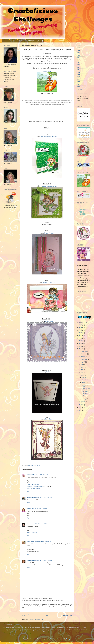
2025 (81, 328)
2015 (81, 407)
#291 (78, 75)
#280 (78, 48)
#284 (78, 58)
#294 (78, 82)
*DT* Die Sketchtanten (34, 488)
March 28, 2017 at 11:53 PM (44, 560)
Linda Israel (30, 541)
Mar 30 (84, 380)
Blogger (69, 639)
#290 (78, 72)
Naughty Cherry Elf (49, 282)
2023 (81, 333)
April (82, 372)
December (84, 351)
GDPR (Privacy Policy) (35, 41)
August (83, 362)
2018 (81, 346)
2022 (81, 336)
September (84, 359)
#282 (78, 53)
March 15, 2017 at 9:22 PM (40, 474)
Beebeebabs (31, 497)
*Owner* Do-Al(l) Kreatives (35, 487)
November (84, 354)
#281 (78, 50)
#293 (78, 79)
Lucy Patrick (31, 560)
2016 (81, 405)
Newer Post (27, 615)
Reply (28, 491)
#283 (78, 55)
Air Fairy (49, 372)
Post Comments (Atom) (37, 619)
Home (6, 41)
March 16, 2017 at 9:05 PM (44, 497)
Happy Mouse (49, 233)
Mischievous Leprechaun (49, 137)
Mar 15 (84, 383)
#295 (78, 84)
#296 (78, 87)
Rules (13, 41)
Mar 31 (84, 377)
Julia (28, 509)
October (83, 356)
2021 (81, 338)
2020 (81, 341)
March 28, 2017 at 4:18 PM (39, 524)
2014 (81, 410)
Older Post (68, 615)
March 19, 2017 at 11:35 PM (39, 509)
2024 (81, 330)
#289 (78, 70)
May (82, 370)
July (82, 364)
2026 (81, 325)
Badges (21, 41)
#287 (78, 65)
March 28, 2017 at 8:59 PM (43, 541)
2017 (81, 349)
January (83, 401)
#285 (78, 60)
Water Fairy (49, 321)
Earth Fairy (49, 419)
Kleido (29, 474)
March (83, 375)
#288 (78, 67)
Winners (79, 89)
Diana (29, 524)
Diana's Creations (32, 532)
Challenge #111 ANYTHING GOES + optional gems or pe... (86, 390)
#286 (78, 62)
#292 (78, 77)
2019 (81, 344)
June (82, 367)
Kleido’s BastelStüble (33, 485)
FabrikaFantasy (47, 71)
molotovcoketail (53, 639)
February (83, 399)
